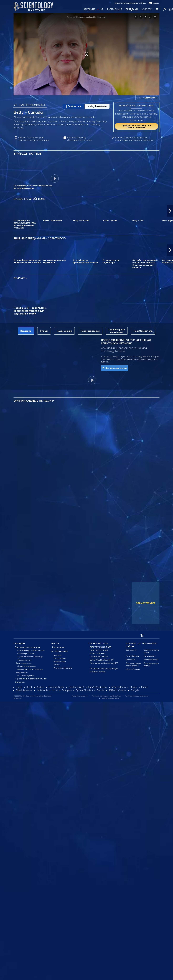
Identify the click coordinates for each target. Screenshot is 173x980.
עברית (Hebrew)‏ (119, 687)
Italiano (145, 687)
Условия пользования (80, 696)
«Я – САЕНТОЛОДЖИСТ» (30, 105)
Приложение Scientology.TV (104, 663)
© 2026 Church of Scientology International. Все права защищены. (33, 697)
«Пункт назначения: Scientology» (30, 657)
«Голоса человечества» (26, 666)
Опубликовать (97, 106)
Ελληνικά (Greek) (56, 687)
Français (135, 690)
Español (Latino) (76, 687)
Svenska (101, 690)
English (19, 687)
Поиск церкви (149, 656)
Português (67, 690)
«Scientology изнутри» (26, 654)
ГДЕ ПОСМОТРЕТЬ (98, 643)
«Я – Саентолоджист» (26, 676)
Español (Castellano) (98, 687)
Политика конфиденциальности (137, 696)
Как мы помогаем (151, 660)
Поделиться (73, 106)
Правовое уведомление (110, 698)
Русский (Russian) (84, 690)
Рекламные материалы (63, 668)
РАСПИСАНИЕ (115, 9)
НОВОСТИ (147, 9)
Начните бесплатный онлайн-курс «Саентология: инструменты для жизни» (134, 139)
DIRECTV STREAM (99, 650)
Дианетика (130, 660)
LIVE (101, 9)
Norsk (55, 690)
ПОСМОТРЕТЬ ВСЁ (146, 603)
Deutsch (40, 687)
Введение (57, 655)
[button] (170, 211)
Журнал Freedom (133, 669)
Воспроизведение (115, 368)
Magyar (133, 687)
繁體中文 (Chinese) (118, 690)
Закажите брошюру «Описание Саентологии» (80, 139)
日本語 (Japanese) (24, 690)
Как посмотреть (60, 658)
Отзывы (57, 665)
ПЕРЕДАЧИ (132, 9)
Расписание (58, 647)
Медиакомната (60, 662)
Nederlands (42, 690)
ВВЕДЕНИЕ (89, 9)
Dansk (29, 687)
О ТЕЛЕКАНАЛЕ (59, 651)
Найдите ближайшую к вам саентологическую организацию (34, 139)
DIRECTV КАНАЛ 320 (101, 647)
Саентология (131, 650)
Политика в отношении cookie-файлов (106, 696)
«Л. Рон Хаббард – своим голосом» (31, 650)
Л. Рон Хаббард (132, 656)
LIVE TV (55, 643)
